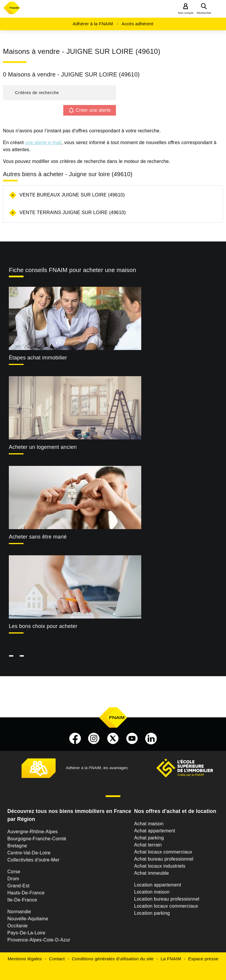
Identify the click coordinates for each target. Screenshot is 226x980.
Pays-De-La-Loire (26, 933)
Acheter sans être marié (38, 537)
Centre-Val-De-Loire (29, 853)
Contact (57, 959)
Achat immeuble (152, 873)
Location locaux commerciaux (166, 906)
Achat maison (149, 824)
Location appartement (158, 885)
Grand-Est (18, 886)
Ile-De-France (22, 900)
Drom (13, 879)
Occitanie (18, 926)
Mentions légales (25, 959)
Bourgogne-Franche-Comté (37, 839)
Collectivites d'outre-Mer (33, 860)
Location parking (152, 913)
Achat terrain (148, 845)
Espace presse (203, 959)
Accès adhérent (137, 24)
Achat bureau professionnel (164, 859)
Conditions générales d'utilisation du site (113, 959)
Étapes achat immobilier (38, 358)
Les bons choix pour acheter (43, 626)
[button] (59, 93)
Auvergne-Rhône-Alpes (33, 832)
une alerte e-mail (43, 142)
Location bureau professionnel (167, 899)
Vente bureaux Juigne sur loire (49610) (72, 195)
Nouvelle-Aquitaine (28, 919)
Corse (14, 872)
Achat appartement (155, 831)
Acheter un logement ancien (43, 447)
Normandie (19, 912)
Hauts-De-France (26, 893)
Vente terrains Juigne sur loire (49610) (73, 212)
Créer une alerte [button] (93, 110)
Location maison (152, 892)
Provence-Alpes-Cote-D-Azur (39, 940)
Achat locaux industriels (160, 866)
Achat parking (149, 838)
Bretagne (17, 846)
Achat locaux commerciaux (163, 852)
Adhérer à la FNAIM (93, 24)
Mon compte (186, 13)
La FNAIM (171, 959)
